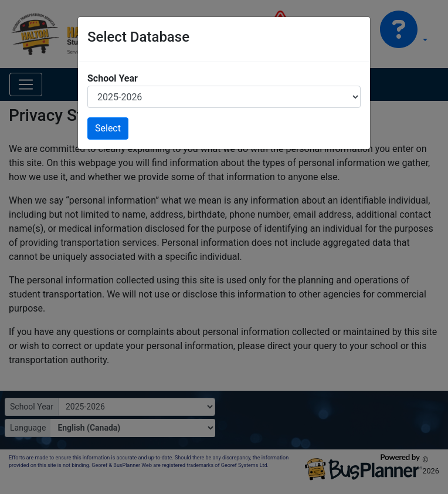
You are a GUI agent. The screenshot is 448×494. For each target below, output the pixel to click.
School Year (113, 78)
